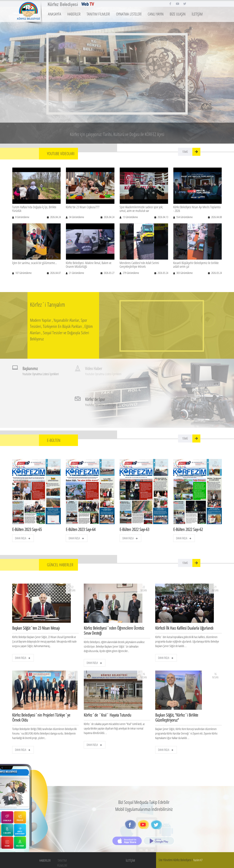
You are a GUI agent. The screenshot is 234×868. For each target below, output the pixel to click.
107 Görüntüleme (23, 273)
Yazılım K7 (198, 860)
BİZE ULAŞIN (178, 14)
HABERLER (74, 14)
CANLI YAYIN (156, 14)
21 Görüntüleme (76, 273)
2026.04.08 (216, 217)
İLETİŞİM (197, 14)
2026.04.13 (163, 217)
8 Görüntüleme (22, 217)
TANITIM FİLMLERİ (98, 14)
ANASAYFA (55, 14)
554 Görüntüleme (184, 217)
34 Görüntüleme (76, 217)
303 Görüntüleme (184, 273)
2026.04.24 (55, 217)
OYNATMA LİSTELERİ (129, 14)
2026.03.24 (163, 273)
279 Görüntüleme (131, 273)
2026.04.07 (55, 273)
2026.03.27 (109, 273)
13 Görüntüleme (130, 217)
